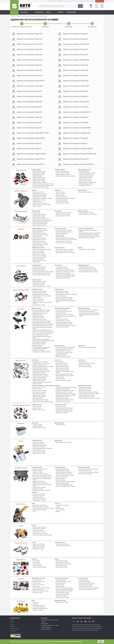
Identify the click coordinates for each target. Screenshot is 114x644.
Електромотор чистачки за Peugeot (87, 584)
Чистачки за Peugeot (84, 581)
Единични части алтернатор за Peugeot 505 (76, 108)
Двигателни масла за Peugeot (39, 506)
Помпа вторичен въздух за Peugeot (64, 215)
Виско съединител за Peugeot (62, 470)
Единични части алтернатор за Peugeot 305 (30, 71)
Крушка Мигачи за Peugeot (62, 568)
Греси (34, 512)
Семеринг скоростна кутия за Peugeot (64, 245)
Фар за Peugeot (36, 562)
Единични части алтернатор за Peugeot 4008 (76, 87)
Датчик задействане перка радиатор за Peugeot (43, 342)
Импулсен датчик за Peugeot (39, 345)
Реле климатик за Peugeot (39, 352)
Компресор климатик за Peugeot (40, 470)
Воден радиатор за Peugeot (39, 495)
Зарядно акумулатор (60, 426)
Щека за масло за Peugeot (85, 392)
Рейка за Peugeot (37, 215)
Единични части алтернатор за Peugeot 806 (76, 124)
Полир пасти (36, 603)
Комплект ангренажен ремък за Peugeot (42, 275)
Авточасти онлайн (27, 12)
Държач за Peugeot (60, 237)
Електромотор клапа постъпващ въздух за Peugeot (42, 480)
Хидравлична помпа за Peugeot (63, 216)
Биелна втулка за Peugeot (62, 366)
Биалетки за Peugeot (60, 194)
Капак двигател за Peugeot (39, 582)
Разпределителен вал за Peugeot (40, 363)
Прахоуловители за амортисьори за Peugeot (42, 200)
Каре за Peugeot (36, 264)
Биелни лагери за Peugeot (62, 365)
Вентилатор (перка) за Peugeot (63, 472)
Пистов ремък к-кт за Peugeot (62, 270)
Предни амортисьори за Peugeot (40, 196)
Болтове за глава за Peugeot (39, 379)
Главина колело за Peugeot (62, 202)
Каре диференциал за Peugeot (40, 262)
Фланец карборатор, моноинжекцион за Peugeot (66, 296)
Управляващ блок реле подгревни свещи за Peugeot (42, 304)
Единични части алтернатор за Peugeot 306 (76, 71)
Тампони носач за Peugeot (62, 199)
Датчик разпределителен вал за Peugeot (42, 324)
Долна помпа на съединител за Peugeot (65, 251)
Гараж (91, 7)
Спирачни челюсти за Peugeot (62, 173)
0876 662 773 (74, 1)
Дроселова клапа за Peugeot (39, 388)
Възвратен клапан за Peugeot (39, 488)
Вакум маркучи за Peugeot (85, 188)
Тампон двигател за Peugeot (85, 388)
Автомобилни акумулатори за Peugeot (87, 349)
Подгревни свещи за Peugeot (39, 294)
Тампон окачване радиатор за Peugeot (64, 486)
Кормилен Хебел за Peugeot (39, 219)
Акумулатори (39, 12)
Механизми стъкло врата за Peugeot (64, 589)
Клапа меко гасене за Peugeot (39, 392)
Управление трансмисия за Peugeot (64, 234)
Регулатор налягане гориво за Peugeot (64, 299)
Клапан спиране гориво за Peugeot (87, 313)
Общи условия (13, 632)
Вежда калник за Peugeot (38, 590)
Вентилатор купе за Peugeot (85, 472)
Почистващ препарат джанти (39, 608)
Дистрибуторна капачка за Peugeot (40, 296)
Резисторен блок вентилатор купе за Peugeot (89, 473)
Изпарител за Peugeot (38, 472)
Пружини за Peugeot (37, 203)
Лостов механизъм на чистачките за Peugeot (89, 589)
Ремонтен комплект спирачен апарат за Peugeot (43, 186)
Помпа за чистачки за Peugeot (86, 587)
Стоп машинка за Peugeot (62, 312)
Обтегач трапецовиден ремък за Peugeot (88, 272)
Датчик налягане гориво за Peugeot (40, 336)
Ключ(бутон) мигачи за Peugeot (63, 322)
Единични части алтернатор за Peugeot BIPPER (77, 129)
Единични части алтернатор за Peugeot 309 (76, 82)
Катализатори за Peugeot (38, 550)
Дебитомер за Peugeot (38, 316)
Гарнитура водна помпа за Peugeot (64, 443)
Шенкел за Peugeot (37, 208)
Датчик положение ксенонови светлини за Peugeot (42, 338)
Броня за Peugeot (37, 584)
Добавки (58, 512)
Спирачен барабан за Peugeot (62, 175)
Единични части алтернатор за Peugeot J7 (76, 145)
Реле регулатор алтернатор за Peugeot (64, 409)
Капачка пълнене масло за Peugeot (87, 396)
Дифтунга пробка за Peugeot (85, 368)
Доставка (12, 625)
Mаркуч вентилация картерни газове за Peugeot (89, 399)
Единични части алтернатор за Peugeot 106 (30, 39)
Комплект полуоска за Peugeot (39, 257)
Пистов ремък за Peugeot (61, 269)
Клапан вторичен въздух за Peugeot (41, 224)
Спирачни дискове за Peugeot (39, 173)
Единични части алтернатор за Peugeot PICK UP (31, 161)
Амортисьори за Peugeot (38, 194)
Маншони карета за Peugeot (39, 256)
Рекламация (13, 627)
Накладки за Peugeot (37, 178)
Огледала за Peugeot (61, 584)
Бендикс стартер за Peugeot (39, 411)
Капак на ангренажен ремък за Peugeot (41, 277)
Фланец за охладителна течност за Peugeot (65, 487)
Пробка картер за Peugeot (85, 366)
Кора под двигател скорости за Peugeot (41, 589)
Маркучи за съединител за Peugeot (40, 246)
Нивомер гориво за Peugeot (62, 355)
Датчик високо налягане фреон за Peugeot (42, 476)
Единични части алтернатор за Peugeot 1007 (30, 34)
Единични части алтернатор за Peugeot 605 (76, 119)
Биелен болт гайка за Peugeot (62, 368)
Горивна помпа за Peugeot (62, 293)
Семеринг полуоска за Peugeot (40, 259)
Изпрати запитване (64, 1)
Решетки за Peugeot (60, 587)
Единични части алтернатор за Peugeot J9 (29, 150)
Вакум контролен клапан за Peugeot (41, 401)
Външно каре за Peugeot (38, 253)
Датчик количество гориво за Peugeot (41, 341)
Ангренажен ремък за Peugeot (39, 269)
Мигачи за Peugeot (37, 565)
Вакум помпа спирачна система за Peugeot (42, 449)
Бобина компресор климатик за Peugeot (41, 491)
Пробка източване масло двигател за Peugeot (89, 395)
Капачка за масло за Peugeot (62, 595)
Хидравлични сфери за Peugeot (40, 205)
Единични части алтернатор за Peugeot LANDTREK (78, 150)
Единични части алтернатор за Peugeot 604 (30, 119)
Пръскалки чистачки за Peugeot (86, 586)
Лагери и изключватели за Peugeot (40, 237)
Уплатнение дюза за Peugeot (62, 399)
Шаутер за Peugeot (37, 409)
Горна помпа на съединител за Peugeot (64, 253)
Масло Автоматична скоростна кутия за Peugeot (43, 509)
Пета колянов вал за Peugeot (62, 371)
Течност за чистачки (60, 511)
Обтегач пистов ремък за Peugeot (63, 275)
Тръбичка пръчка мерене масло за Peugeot (89, 393)
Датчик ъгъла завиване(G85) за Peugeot (42, 312)
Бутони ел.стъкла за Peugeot (62, 328)
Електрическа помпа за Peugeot (63, 218)
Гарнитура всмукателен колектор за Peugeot (66, 395)
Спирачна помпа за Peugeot (85, 181)
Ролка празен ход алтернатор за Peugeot (65, 278)
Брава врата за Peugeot (61, 357)
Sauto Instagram (93, 622)
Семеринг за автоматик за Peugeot (87, 240)
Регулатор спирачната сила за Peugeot (88, 184)
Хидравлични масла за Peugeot (40, 511)
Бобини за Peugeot (37, 299)
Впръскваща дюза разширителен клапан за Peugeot (42, 486)
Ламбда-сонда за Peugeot (38, 318)
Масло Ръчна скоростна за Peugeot (41, 508)
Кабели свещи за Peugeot (38, 301)
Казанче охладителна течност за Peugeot (65, 476)
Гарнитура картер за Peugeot (62, 398)
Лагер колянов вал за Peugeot (62, 369)
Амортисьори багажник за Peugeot (63, 582)
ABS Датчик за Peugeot (84, 173)
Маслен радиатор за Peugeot (39, 501)
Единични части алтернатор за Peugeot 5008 (76, 103)
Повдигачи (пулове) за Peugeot (40, 366)
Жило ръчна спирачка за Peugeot (86, 177)
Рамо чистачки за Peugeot (85, 582)
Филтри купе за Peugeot (38, 531)
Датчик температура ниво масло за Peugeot (42, 327)
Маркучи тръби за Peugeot (39, 395)
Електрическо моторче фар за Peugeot (64, 350)
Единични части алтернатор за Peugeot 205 (76, 50)
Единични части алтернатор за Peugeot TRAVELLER (79, 166)
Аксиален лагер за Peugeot (39, 243)
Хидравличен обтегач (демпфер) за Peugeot (66, 277)
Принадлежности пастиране (62, 603)
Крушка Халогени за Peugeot (62, 563)
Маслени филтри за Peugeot (39, 533)
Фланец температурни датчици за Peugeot (65, 483)
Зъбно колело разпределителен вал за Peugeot (43, 368)
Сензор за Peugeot (60, 238)
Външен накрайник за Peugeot (39, 227)
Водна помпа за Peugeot (38, 443)
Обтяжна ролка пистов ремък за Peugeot (65, 272)
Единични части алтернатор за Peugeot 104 (76, 34)
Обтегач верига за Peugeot (39, 286)
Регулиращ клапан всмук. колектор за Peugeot (89, 315)
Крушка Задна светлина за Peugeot (64, 565)
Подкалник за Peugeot (61, 581)
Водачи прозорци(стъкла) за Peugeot (64, 592)
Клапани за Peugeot (37, 385)
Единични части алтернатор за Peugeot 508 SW (77, 113)
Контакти (100, 1)
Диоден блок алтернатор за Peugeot (64, 411)
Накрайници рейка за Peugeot (39, 216)
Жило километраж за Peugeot (62, 598)
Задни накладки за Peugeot (39, 181)
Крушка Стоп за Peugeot (61, 566)
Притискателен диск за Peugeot (40, 235)
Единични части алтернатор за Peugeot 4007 (30, 87)
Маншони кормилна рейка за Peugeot (41, 221)
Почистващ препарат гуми (39, 606)
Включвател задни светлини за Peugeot (65, 316)
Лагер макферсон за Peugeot (39, 202)
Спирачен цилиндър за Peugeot (86, 178)
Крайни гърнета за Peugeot (39, 548)
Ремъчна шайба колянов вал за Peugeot (65, 377)
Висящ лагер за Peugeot (38, 261)
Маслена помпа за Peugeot (39, 448)
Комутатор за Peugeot (38, 302)
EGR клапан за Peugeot (61, 297)
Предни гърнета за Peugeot (39, 545)
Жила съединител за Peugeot (39, 240)
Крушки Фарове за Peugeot (62, 562)
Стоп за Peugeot (36, 563)
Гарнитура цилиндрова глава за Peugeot (65, 392)
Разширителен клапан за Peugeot (40, 475)
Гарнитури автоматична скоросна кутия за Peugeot (88, 233)
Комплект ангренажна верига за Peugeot (42, 288)
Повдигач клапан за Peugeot (39, 374)
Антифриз (58, 508)
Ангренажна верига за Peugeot (40, 283)
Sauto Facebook (74, 622)
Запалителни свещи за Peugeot (40, 293)
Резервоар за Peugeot (38, 593)
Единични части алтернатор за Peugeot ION (76, 140)
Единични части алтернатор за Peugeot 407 (76, 97)
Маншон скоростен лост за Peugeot (64, 243)
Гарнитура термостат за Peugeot (63, 402)
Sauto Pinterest (89, 622)
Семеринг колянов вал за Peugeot (63, 381)
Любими (97, 7)
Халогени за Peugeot (37, 566)
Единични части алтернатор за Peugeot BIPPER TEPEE (33, 135)
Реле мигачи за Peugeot (61, 315)
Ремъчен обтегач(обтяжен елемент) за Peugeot (43, 273)
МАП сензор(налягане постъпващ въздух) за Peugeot (43, 329)
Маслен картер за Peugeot (85, 390)
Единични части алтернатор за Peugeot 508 (30, 113)
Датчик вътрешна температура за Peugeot (42, 331)
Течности (61, 12)
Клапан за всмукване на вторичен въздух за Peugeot (89, 317)
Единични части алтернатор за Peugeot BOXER (77, 135)
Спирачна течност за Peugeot (62, 506)
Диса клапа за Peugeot (38, 399)
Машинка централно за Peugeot (63, 352)
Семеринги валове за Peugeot (62, 390)
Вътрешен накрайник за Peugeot (40, 226)
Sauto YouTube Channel (85, 622)
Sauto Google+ (82, 622)
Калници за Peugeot (37, 581)
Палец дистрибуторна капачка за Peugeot (42, 297)
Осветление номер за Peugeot (39, 568)
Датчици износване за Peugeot (40, 184)
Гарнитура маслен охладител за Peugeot (65, 401)
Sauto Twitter (78, 622)
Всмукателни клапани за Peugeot (40, 369)
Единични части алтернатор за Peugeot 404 (30, 92)
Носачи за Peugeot (60, 197)
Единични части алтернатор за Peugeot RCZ (76, 161)
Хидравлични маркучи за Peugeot (86, 215)
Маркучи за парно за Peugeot (85, 475)
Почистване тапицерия (38, 611)
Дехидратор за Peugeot (38, 490)
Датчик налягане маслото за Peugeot (41, 313)
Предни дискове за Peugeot (39, 175)
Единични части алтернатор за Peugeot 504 (30, 108)
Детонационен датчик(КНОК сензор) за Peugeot (43, 326)
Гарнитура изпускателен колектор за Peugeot (66, 396)
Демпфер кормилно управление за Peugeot (42, 222)
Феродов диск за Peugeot (38, 234)
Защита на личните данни (16, 634)
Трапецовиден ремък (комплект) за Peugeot (89, 273)
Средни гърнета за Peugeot (39, 546)
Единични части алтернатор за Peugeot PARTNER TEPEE (80, 156)
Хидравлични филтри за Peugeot (40, 534)
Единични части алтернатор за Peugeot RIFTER (31, 166)
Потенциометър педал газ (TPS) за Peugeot (65, 349)
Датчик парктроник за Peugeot (39, 344)
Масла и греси (51, 12)
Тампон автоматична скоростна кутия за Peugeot (90, 235)
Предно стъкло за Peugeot (39, 586)
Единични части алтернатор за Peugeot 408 (30, 103)
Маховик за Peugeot (37, 238)
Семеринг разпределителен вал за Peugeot (42, 383)
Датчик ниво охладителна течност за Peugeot (43, 335)
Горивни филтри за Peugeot (39, 529)
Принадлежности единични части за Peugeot (66, 178)
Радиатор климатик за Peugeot (40, 499)
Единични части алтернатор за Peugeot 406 (30, 97)
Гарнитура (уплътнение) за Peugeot (64, 232)
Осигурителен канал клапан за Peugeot (41, 372)
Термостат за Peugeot (61, 481)
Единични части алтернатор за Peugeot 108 (30, 44)
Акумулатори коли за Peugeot (39, 429)
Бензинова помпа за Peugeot (39, 454)
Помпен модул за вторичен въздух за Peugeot (43, 402)
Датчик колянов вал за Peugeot (40, 321)
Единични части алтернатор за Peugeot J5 (29, 145)
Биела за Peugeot (60, 363)
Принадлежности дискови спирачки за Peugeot (43, 188)
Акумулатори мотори (37, 426)
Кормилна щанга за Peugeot (39, 218)
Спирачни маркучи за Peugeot (86, 180)
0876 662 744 (82, 1)
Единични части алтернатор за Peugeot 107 (76, 39)
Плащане (12, 623)
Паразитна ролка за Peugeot (39, 272)
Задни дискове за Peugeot (39, 177)
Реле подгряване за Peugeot (39, 307)
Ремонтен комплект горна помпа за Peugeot (65, 254)
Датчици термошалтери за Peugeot (64, 475)
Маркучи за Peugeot (60, 479)
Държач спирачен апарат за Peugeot (41, 189)
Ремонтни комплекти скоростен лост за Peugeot (66, 241)
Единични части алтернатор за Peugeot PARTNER (32, 156)
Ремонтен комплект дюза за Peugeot (64, 301)
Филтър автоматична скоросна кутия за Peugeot (90, 238)
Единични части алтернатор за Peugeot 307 (30, 76)
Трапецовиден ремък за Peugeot (86, 269)
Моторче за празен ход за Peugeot (63, 358)
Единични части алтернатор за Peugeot (65, 412)
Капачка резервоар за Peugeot (63, 593)
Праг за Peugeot (36, 587)
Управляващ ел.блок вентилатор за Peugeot (89, 470)
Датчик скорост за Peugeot (39, 319)
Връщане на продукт (15, 629)
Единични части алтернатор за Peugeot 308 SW (31, 82)
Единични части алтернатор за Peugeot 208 (30, 60)
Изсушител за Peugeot (38, 473)
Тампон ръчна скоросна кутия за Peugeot (65, 240)
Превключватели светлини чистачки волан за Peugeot (66, 318)
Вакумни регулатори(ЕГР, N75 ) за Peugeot (88, 312)
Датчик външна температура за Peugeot (42, 322)
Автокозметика (72, 12)
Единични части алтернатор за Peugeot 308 (76, 76)
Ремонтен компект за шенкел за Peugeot (42, 207)
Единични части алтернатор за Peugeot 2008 (76, 44)
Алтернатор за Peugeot (61, 407)
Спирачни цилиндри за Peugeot (63, 177)
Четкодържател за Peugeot (62, 414)
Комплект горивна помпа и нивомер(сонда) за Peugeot (66, 303)
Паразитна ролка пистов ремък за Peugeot (65, 273)
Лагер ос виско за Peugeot (62, 478)
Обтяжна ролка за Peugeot (39, 270)
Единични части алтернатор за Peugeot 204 (30, 50)
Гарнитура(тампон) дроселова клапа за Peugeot (66, 388)
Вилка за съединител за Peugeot (40, 245)
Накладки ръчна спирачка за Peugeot (87, 175)
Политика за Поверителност (74, 642)
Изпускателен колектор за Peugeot (40, 377)
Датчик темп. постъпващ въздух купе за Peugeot (43, 333)
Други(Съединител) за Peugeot (40, 241)
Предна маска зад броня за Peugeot (41, 592)
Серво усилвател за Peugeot (85, 183)
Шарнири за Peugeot (60, 196)
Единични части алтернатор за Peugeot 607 (30, 124)
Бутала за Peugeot (60, 378)
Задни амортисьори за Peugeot (40, 197)
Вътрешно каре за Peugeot (39, 254)
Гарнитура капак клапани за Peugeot (64, 393)
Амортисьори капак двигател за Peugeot (65, 590)
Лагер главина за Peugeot (62, 203)
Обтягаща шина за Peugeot (39, 285)
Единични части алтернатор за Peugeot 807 (30, 129)
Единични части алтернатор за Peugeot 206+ (30, 55)
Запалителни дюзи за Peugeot (62, 294)
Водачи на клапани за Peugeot (39, 380)
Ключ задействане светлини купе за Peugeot (66, 327)
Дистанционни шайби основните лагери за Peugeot (65, 373)
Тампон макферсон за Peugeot (40, 199)
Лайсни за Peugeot (60, 586)
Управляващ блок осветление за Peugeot (42, 353)
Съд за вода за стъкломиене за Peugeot (88, 590)
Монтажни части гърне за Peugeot (63, 546)
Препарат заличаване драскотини (40, 609)
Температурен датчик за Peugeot (40, 315)
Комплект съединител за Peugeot (40, 232)
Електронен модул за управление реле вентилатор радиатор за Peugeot (41, 349)
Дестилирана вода (60, 509)
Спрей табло (36, 605)
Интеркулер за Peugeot (38, 498)
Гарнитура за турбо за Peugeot (40, 396)
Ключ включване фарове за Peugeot (64, 325)
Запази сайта (53, 1)
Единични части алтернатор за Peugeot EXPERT (31, 140)
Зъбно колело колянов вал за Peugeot (64, 375)
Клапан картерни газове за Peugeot (87, 398)
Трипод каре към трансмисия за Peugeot (42, 251)
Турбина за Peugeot (37, 390)
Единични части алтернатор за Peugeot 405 (76, 92)
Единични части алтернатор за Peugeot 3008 (76, 60)
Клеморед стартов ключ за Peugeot (64, 313)
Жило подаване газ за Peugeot (40, 393)
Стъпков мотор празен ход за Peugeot (64, 353)
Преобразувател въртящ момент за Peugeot (89, 236)
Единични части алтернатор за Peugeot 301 (30, 66)
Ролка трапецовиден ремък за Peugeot (88, 270)
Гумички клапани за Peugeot (39, 382)
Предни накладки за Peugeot (39, 180)
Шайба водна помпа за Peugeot (63, 280)
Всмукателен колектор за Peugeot (40, 376)
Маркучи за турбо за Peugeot (39, 398)
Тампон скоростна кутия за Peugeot (87, 251)
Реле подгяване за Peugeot (62, 321)
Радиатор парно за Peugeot (39, 496)
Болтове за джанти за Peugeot (86, 194)
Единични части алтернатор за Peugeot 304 (76, 66)
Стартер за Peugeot (37, 407)
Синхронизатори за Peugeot (62, 235)
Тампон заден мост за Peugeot (63, 205)
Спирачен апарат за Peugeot (39, 183)
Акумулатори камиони (38, 427)
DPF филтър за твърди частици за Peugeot (42, 536)
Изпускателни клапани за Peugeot (40, 371)
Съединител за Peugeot (38, 248)
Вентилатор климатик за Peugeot (40, 484)
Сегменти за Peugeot (60, 380)
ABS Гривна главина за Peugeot (86, 186)
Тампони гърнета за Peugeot (62, 545)
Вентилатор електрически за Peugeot (64, 473)
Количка (102, 7)
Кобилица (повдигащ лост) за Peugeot (41, 365)
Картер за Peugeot (83, 363)
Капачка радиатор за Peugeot (62, 484)
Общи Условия (59, 642)
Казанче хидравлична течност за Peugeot (88, 216)
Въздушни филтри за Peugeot (39, 528)
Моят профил (91, 1)
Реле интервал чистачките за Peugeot (64, 324)
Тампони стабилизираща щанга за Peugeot (65, 200)
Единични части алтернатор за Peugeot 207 (76, 55)
